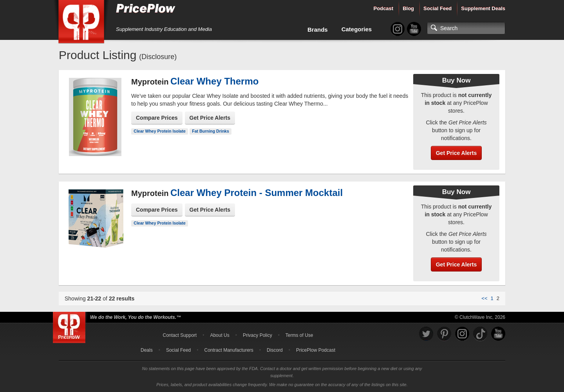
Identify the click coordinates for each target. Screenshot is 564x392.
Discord (275, 350)
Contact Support (180, 335)
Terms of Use (299, 335)
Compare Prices (157, 118)
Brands (318, 30)
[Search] (466, 28)
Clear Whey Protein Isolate (159, 131)
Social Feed (437, 8)
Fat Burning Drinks (211, 131)
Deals (147, 350)
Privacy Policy (258, 335)
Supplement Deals (483, 8)
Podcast (384, 8)
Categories (357, 29)
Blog (408, 8)
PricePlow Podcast (316, 350)
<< (484, 298)
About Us (220, 335)
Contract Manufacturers (229, 350)
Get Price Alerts (210, 118)
